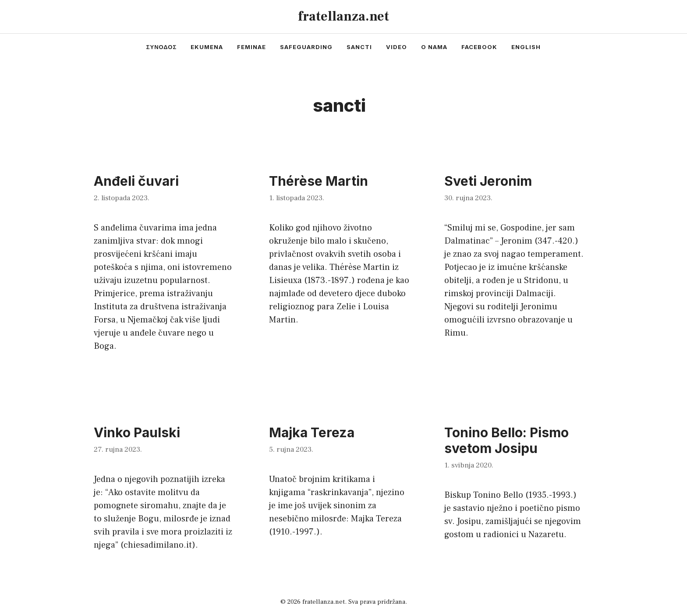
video (397, 47)
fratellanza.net (343, 16)
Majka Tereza (312, 432)
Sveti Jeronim (488, 181)
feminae (251, 47)
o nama (434, 47)
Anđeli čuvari (136, 181)
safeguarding (306, 47)
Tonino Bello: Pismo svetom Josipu (506, 440)
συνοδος (162, 47)
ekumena (207, 47)
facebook (479, 47)
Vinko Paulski (137, 432)
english (526, 47)
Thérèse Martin (319, 181)
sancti (359, 47)
